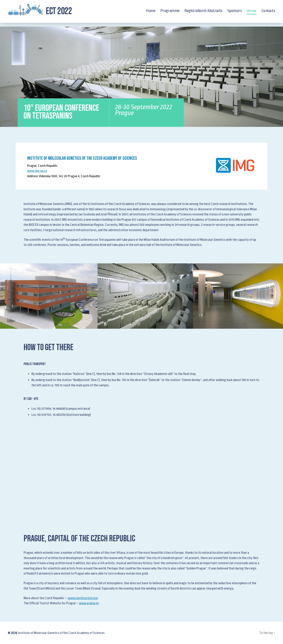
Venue (252, 13)
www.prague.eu (89, 603)
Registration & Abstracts (203, 13)
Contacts (268, 13)
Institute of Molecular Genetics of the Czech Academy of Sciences (61, 633)
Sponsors (235, 13)
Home (151, 13)
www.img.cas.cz (38, 171)
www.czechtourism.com (84, 598)
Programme (170, 13)
